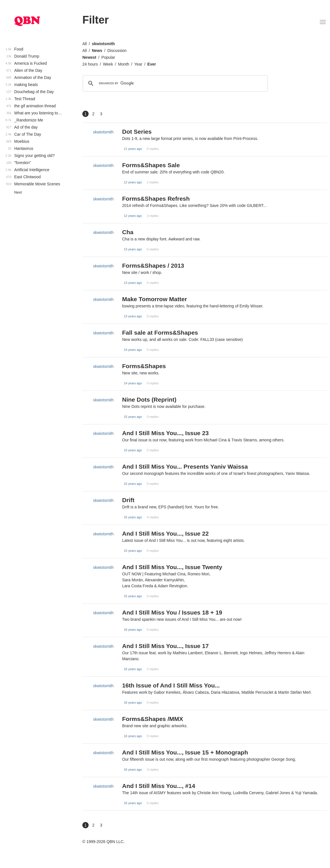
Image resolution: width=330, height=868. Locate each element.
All (85, 44)
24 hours (90, 64)
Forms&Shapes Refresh (156, 199)
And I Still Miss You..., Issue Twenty (172, 567)
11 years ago (133, 149)
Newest (89, 57)
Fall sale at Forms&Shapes (160, 333)
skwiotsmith (103, 44)
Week (108, 64)
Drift (128, 500)
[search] (174, 83)
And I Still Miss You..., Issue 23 (165, 433)
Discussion (117, 51)
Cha (128, 232)
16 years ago (133, 630)
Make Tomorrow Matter (154, 299)
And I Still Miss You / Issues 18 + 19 (172, 612)
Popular (108, 57)
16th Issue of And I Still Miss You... (171, 685)
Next (18, 192)
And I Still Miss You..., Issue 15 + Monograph (185, 752)
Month (124, 64)
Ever (152, 64)
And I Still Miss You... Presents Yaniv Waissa (185, 467)
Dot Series (137, 132)
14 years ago (133, 350)
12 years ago (133, 182)
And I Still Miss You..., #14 (159, 786)
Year (138, 64)
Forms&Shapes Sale (151, 165)
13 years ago (133, 249)
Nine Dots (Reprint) (149, 400)
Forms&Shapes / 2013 (153, 266)
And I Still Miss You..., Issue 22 (165, 533)
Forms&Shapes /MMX (153, 719)
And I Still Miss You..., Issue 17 (165, 646)
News (97, 51)
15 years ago (133, 417)
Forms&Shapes (144, 366)
